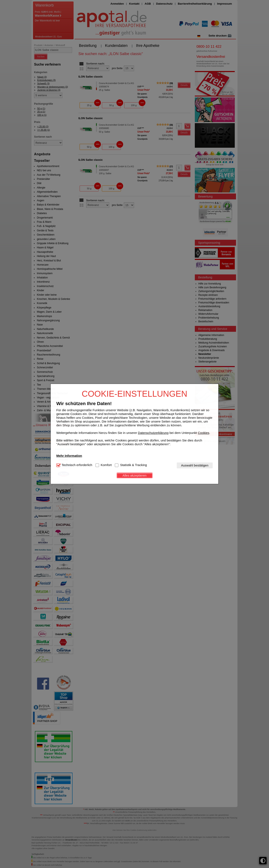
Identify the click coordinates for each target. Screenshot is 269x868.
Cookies (203, 433)
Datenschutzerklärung (153, 433)
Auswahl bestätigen (195, 465)
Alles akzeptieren (134, 475)
